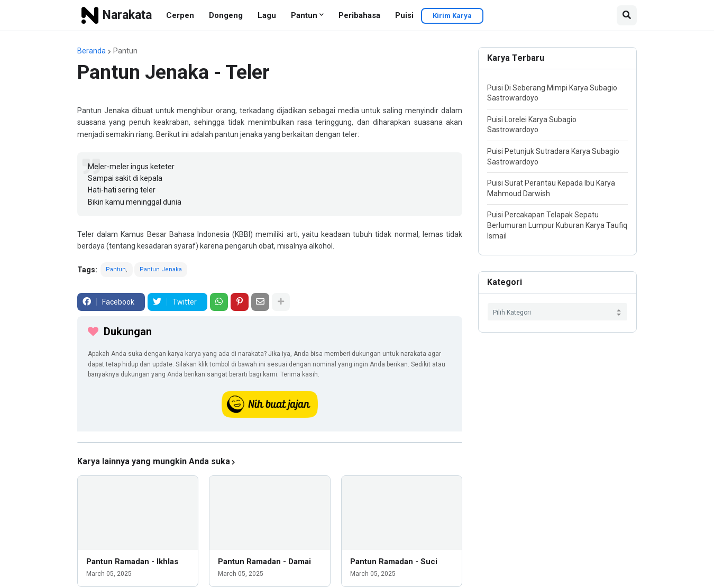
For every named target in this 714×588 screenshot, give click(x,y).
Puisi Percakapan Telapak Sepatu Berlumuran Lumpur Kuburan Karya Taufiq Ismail (557, 225)
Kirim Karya (452, 16)
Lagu (267, 15)
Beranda (91, 51)
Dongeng (226, 15)
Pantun (304, 15)
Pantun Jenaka (161, 269)
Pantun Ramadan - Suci (394, 562)
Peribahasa (359, 15)
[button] (627, 15)
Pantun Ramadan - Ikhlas (132, 562)
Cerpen (180, 15)
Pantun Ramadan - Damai (264, 562)
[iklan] (270, 443)
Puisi (404, 15)
